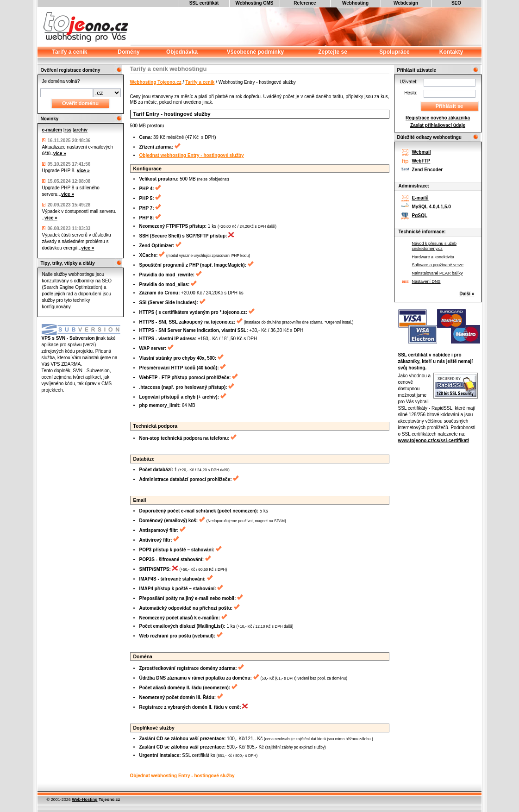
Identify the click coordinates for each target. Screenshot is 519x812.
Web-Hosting (84, 800)
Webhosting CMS (254, 3)
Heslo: (411, 93)
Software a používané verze (438, 265)
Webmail (422, 152)
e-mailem (52, 130)
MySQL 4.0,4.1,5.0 (431, 207)
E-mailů (420, 198)
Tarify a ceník (200, 82)
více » (60, 153)
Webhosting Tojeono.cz (156, 82)
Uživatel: (408, 82)
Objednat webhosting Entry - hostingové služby (192, 155)
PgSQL (420, 215)
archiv (81, 130)
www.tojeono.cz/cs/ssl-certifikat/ (434, 440)
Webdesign (406, 3)
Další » (467, 294)
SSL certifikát (204, 3)
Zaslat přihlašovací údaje (438, 125)
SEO (456, 3)
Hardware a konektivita (433, 257)
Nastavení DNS (426, 281)
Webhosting (355, 3)
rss (68, 130)
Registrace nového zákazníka (438, 118)
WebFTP (421, 161)
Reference (305, 3)
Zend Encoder (428, 170)
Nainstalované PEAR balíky (438, 273)
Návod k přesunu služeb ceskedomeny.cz (435, 246)
